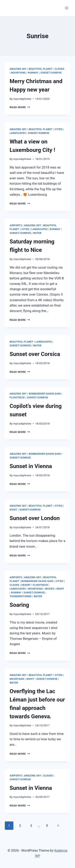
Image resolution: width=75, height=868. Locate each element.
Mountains (18, 73)
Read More (20, 107)
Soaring (19, 605)
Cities (59, 129)
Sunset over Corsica (35, 354)
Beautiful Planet (41, 69)
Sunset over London (35, 518)
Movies (50, 589)
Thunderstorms (21, 596)
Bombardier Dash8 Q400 (45, 394)
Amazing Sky (18, 69)
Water (37, 233)
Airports (16, 225)
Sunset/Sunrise (51, 73)
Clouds (60, 69)
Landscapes (18, 133)
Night (13, 510)
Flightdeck (17, 398)
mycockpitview (22, 99)
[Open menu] (66, 8)
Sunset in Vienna (31, 466)
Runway (33, 73)
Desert (26, 585)
